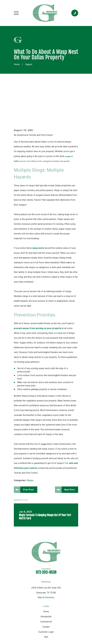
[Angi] (55, 611)
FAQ (46, 598)
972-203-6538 (46, 533)
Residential (46, 578)
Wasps (30, 441)
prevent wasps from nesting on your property (38, 289)
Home (46, 573)
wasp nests (38, 209)
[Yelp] (43, 611)
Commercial (46, 583)
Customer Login (46, 593)
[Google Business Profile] (37, 611)
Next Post (69, 451)
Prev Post (29, 451)
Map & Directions (46, 559)
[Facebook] (49, 611)
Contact (46, 588)
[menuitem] (33, 634)
